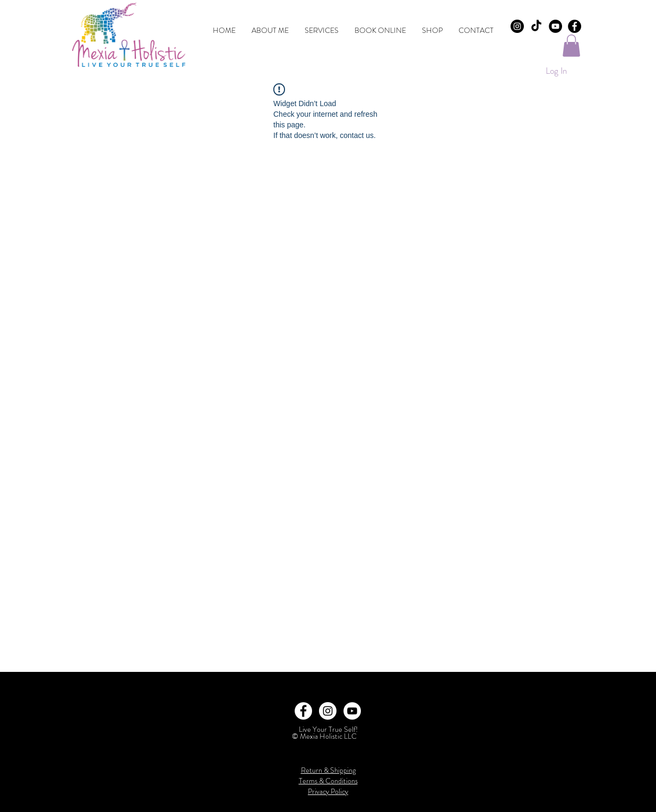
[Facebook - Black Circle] (575, 26)
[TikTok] (536, 26)
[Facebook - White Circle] (303, 711)
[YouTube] (555, 26)
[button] (571, 46)
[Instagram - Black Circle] (517, 26)
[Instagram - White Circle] (328, 711)
